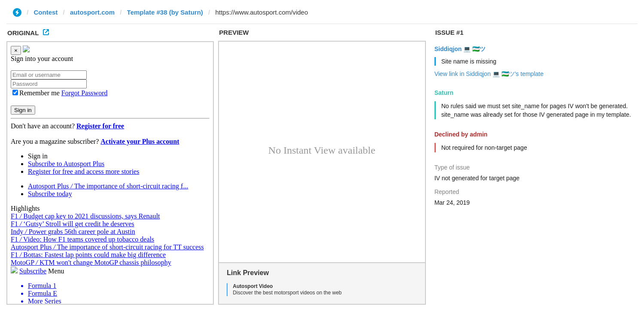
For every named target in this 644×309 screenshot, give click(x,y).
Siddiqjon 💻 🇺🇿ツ (460, 49)
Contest (46, 12)
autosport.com (92, 12)
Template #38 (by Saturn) (165, 12)
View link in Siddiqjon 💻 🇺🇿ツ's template (489, 74)
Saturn (444, 93)
